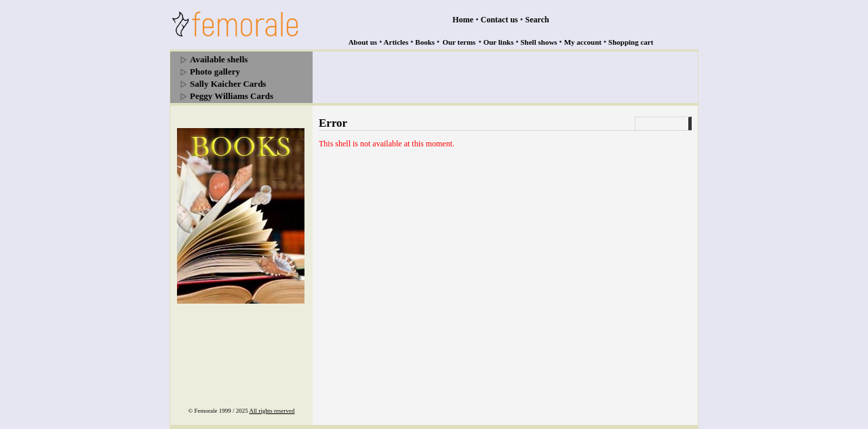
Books (425, 42)
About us (363, 42)
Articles (396, 42)
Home (463, 20)
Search (537, 20)
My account (583, 42)
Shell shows (539, 42)
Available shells (219, 59)
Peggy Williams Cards (232, 96)
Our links (499, 42)
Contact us (499, 20)
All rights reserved (272, 411)
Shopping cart (631, 42)
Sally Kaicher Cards (228, 84)
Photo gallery (215, 71)
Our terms (459, 42)
